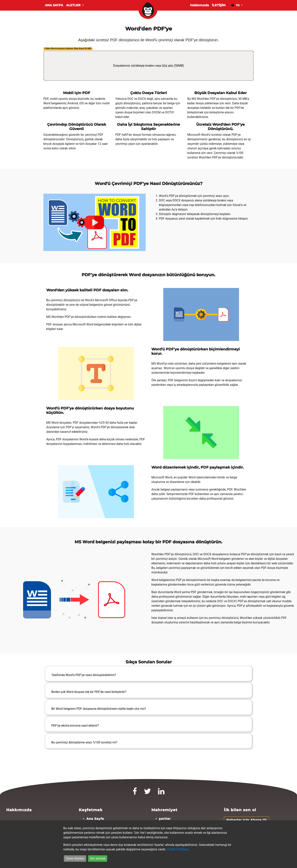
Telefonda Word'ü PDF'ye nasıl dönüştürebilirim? (84, 675)
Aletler (74, 5)
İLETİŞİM (219, 5)
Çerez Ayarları (75, 858)
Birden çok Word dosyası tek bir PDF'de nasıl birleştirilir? (89, 692)
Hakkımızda (199, 5)
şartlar (165, 819)
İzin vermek (98, 858)
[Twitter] (148, 793)
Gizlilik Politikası (178, 849)
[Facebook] (135, 793)
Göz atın (168, 66)
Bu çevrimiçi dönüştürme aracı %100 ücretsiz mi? (84, 742)
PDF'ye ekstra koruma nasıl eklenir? (75, 726)
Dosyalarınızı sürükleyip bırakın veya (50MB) (148, 66)
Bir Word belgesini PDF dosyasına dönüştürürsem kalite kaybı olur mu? (99, 709)
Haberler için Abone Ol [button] (247, 820)
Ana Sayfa (54, 5)
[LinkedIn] (161, 793)
